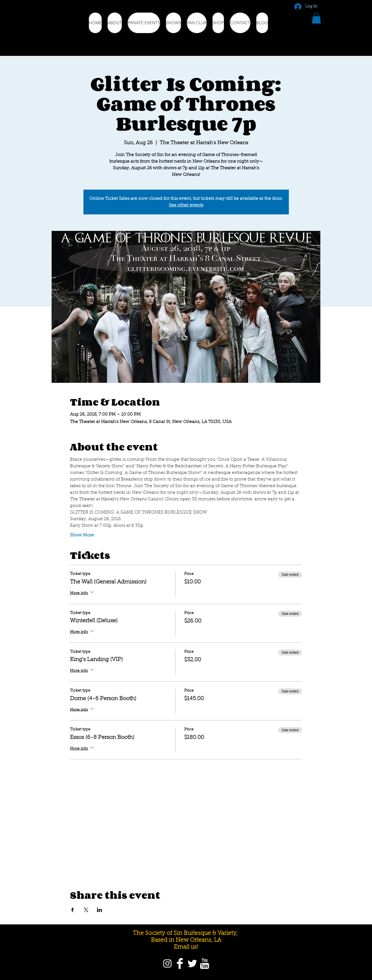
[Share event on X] (86, 910)
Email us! (186, 947)
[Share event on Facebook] (73, 910)
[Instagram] (167, 963)
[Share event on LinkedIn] (100, 910)
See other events (186, 205)
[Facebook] (180, 963)
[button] (316, 18)
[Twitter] (192, 963)
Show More (82, 535)
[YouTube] (205, 963)
